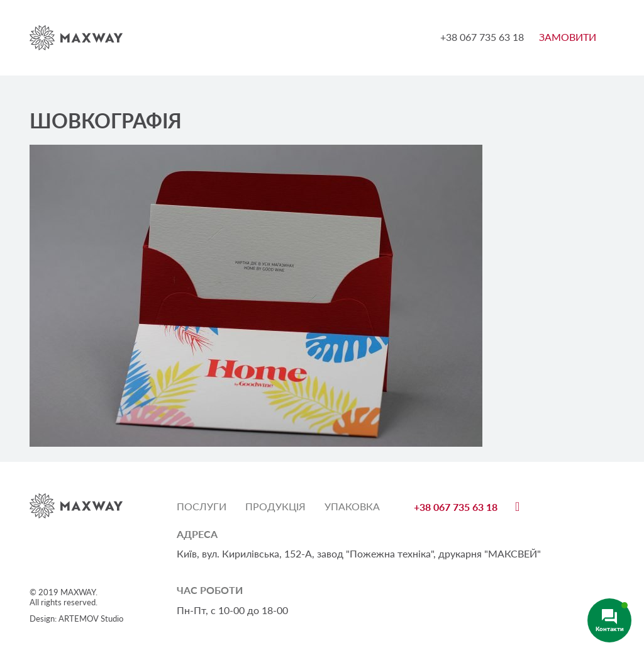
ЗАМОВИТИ (568, 37)
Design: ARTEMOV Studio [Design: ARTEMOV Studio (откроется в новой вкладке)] (76, 619)
